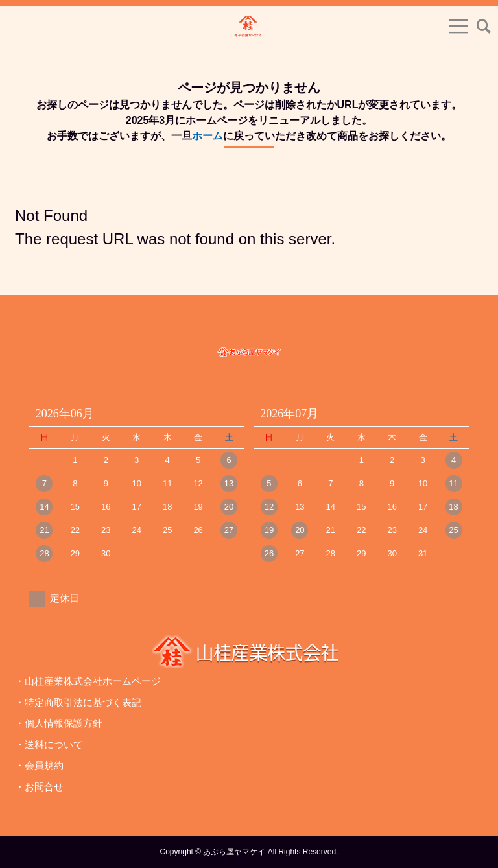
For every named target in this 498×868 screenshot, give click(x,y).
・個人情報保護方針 (59, 723)
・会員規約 (39, 765)
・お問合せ (39, 787)
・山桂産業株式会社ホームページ (88, 681)
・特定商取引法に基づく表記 (78, 702)
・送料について (49, 745)
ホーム (207, 136)
